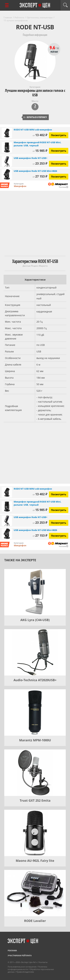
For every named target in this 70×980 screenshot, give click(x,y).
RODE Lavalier (35, 921)
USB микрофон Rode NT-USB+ (30, 158)
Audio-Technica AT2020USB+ (35, 680)
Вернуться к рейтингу (35, 117)
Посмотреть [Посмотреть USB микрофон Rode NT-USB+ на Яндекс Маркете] (59, 164)
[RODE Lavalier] (35, 893)
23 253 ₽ (40, 163)
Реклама (12, 950)
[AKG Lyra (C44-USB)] (35, 592)
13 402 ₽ (40, 135)
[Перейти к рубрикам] (7, 5)
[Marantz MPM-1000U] (35, 712)
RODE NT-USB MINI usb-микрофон (33, 130)
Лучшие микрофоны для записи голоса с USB (35, 93)
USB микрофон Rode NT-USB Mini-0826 (35, 171)
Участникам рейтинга (20, 955)
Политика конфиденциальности (27, 968)
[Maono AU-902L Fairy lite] (35, 833)
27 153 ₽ (40, 176)
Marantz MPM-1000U (35, 740)
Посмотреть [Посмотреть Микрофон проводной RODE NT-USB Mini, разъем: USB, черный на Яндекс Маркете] (59, 151)
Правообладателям (25, 972)
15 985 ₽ (40, 151)
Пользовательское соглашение (22, 967)
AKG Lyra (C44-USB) (35, 620)
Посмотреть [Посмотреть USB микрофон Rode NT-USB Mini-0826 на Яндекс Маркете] (59, 177)
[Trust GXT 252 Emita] (35, 773)
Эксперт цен (35, 6)
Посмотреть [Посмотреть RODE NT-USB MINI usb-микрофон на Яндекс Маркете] (59, 135)
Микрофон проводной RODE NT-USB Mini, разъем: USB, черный (37, 144)
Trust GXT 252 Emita (35, 800)
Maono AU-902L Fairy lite (35, 861)
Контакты (43, 962)
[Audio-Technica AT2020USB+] (35, 652)
